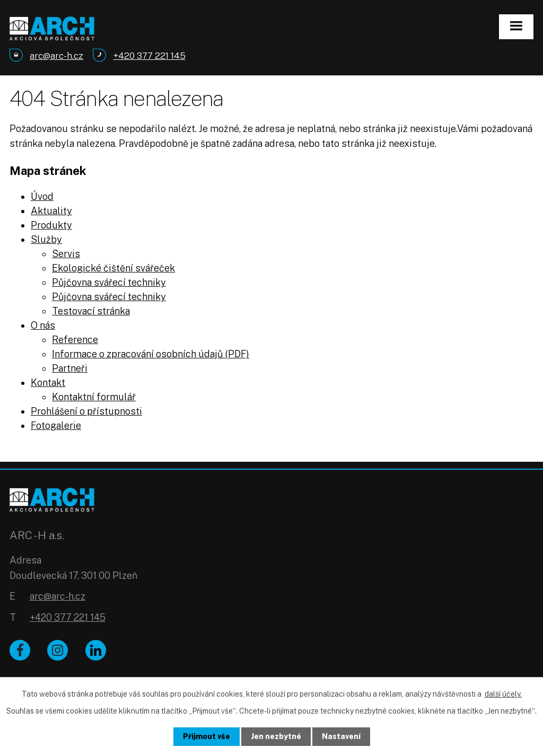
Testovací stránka (91, 311)
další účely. (503, 694)
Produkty (51, 225)
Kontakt (48, 383)
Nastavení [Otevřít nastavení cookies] (341, 736)
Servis (66, 254)
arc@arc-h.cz (58, 596)
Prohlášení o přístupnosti (86, 411)
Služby (46, 239)
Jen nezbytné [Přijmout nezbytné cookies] (276, 736)
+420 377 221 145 (68, 617)
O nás (43, 325)
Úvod (42, 196)
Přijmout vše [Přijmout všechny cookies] (207, 736)
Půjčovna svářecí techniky (109, 282)
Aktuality (51, 211)
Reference (75, 340)
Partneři (70, 368)
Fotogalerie (56, 425)
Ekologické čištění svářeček (113, 268)
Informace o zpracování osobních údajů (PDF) (151, 354)
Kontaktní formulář (94, 397)
